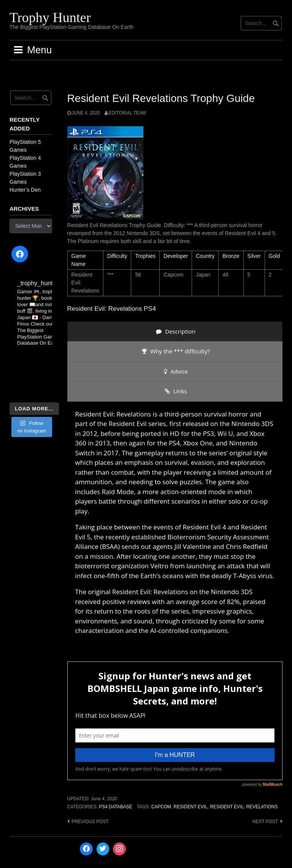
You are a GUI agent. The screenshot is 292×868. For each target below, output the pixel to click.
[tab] (175, 331)
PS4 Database (115, 807)
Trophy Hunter (50, 17)
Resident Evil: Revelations (244, 807)
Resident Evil (191, 807)
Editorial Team (127, 113)
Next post (265, 822)
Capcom (161, 807)
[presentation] (175, 331)
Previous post (90, 822)
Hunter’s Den (25, 190)
